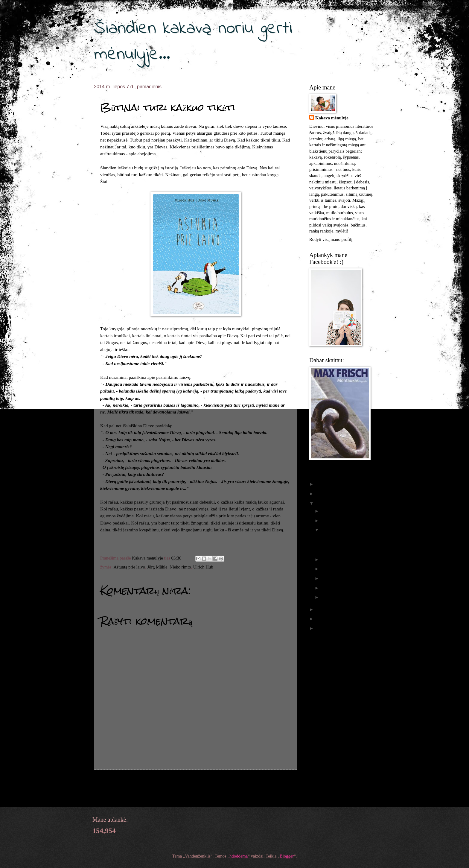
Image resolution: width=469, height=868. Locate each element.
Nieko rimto (180, 567)
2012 (321, 619)
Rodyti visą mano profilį (331, 239)
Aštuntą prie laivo (129, 567)
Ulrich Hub (203, 567)
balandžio (330, 578)
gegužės (329, 569)
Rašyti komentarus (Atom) (143, 795)
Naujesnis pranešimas (121, 782)
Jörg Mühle (157, 567)
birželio (329, 560)
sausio (327, 597)
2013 (321, 609)
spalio (327, 511)
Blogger (287, 856)
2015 (321, 494)
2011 (321, 628)
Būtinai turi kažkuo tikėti (342, 547)
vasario (328, 588)
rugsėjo (328, 521)
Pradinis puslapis (197, 782)
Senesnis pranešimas (272, 782)
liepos (327, 530)
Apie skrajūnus (334, 538)
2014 (321, 503)
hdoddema (239, 856)
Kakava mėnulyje (332, 118)
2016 (321, 484)
